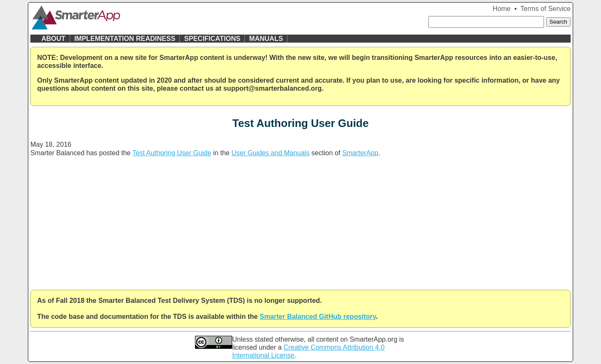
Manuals (266, 39)
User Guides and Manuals (270, 153)
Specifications (212, 39)
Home (502, 9)
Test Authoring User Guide (172, 153)
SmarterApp (360, 153)
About (53, 39)
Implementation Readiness (125, 39)
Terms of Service (546, 9)
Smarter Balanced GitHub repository (318, 317)
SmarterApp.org (373, 339)
